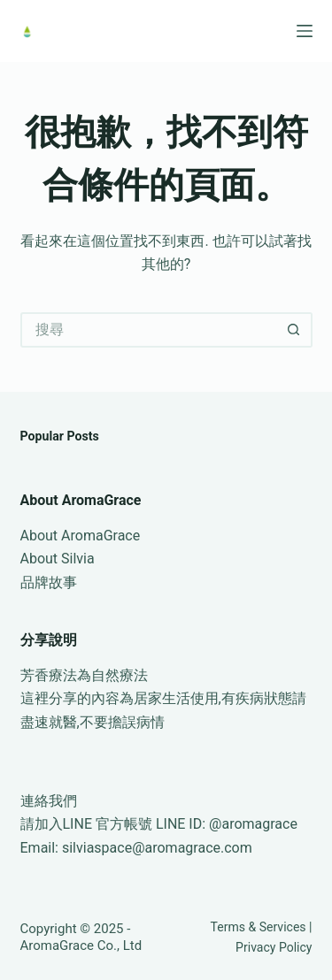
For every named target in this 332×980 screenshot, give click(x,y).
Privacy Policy (274, 947)
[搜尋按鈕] (295, 330)
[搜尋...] (149, 330)
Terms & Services (259, 927)
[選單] (305, 31)
